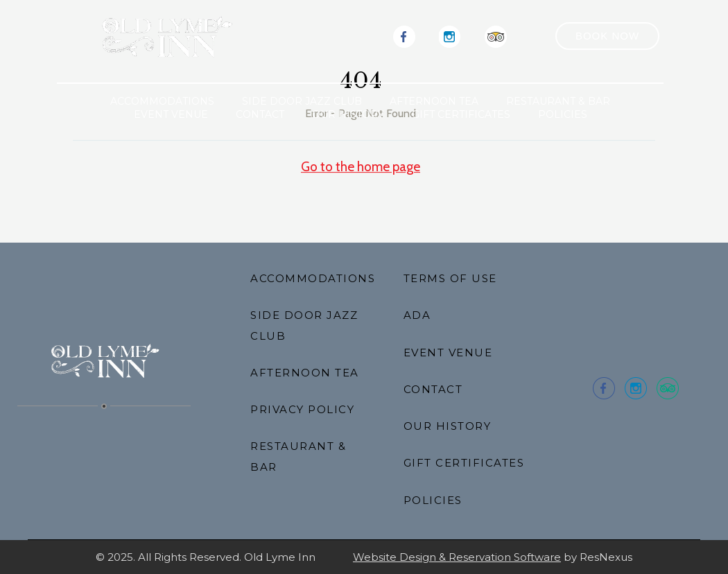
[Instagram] (450, 35)
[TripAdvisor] (496, 35)
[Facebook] (404, 35)
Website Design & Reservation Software (457, 557)
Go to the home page (361, 167)
